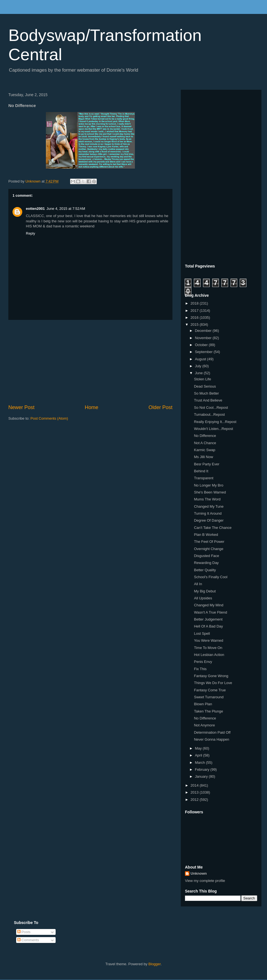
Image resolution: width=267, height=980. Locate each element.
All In (198, 584)
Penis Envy (203, 662)
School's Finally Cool (211, 577)
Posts (24, 932)
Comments (28, 940)
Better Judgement (208, 619)
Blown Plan (203, 704)
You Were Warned (208, 640)
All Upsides (203, 598)
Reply (30, 233)
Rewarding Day (206, 563)
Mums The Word (207, 499)
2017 (195, 311)
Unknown (199, 873)
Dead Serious (205, 386)
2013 (195, 792)
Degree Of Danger (209, 520)
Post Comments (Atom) (49, 418)
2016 (195, 318)
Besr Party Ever (207, 464)
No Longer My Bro (209, 485)
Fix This (200, 669)
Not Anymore (204, 725)
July (199, 366)
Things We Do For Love (213, 683)
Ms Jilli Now (203, 457)
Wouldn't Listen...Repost (213, 429)
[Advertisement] (90, 362)
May (199, 748)
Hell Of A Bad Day (208, 626)
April (199, 755)
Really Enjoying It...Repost (215, 422)
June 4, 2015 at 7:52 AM (66, 209)
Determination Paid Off (212, 732)
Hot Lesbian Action (209, 655)
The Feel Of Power (209, 542)
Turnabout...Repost (209, 414)
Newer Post (21, 407)
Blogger (155, 964)
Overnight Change (209, 549)
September (204, 352)
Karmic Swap (205, 450)
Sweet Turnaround (209, 697)
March (201, 763)
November (204, 338)
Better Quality (205, 570)
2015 (195, 324)
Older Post (160, 407)
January (202, 776)
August (201, 359)
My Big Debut (205, 591)
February (203, 769)
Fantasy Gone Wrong (211, 676)
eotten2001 (35, 209)
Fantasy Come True (210, 690)
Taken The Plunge (208, 711)
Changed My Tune (209, 506)
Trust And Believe (208, 400)
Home (92, 407)
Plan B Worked (206, 535)
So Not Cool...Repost (211, 408)
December (204, 331)
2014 (195, 785)
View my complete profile (205, 881)
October (202, 345)
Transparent (204, 478)
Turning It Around (208, 513)
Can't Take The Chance (213, 528)
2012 (195, 800)
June (199, 373)
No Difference (205, 436)
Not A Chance (205, 443)
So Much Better (206, 393)
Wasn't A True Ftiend (210, 612)
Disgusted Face (206, 556)
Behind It (201, 471)
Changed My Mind (209, 605)
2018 (195, 303)
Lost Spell (202, 634)
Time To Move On (208, 648)
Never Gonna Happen (211, 739)
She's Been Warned (210, 492)
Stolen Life (202, 379)
